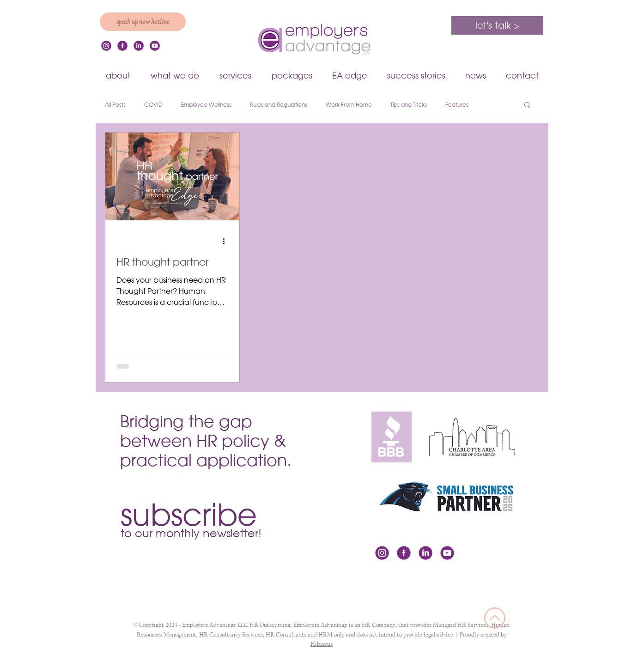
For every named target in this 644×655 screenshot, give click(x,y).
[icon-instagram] (106, 46)
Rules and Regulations (279, 105)
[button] (475, 75)
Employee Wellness (206, 105)
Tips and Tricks (409, 105)
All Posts (115, 105)
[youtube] (155, 46)
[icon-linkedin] (139, 46)
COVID (153, 105)
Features (457, 105)
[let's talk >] (497, 25)
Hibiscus (322, 644)
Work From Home (349, 105)
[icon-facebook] (122, 46)
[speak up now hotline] (143, 22)
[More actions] (227, 241)
